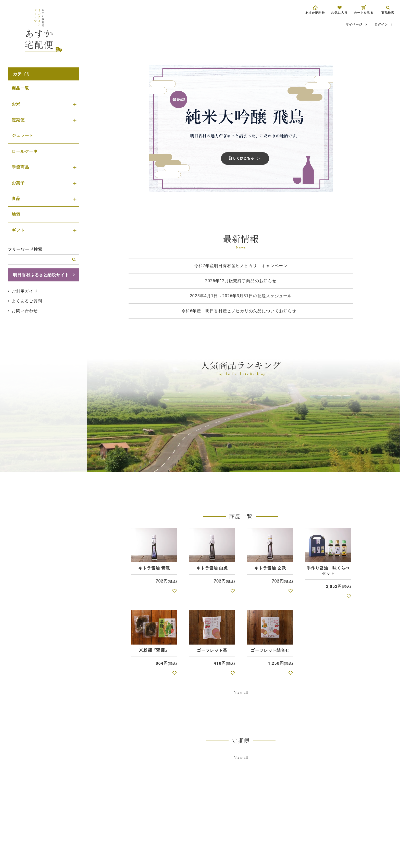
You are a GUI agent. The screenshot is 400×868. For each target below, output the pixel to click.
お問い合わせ (25, 311)
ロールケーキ (25, 151)
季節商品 (20, 167)
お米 (16, 104)
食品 (16, 199)
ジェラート (23, 135)
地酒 (16, 214)
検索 (74, 259)
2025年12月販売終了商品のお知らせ (241, 281)
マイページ (354, 25)
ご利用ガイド (25, 291)
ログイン (381, 25)
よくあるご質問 (27, 301)
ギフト (18, 230)
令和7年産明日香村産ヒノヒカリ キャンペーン (241, 266)
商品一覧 (20, 88)
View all (241, 692)
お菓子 (18, 183)
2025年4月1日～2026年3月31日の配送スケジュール (241, 296)
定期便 (18, 120)
